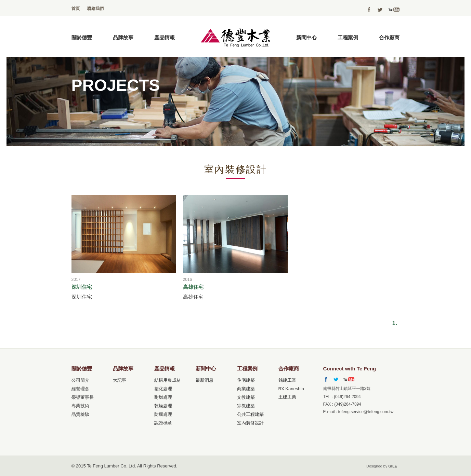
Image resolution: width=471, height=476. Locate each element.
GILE (393, 466)
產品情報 (165, 37)
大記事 (120, 380)
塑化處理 (163, 389)
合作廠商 (389, 37)
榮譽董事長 (83, 397)
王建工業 (287, 397)
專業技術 (80, 406)
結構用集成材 (168, 380)
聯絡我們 (95, 9)
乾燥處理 (163, 406)
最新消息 (205, 380)
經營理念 (80, 389)
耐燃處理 (163, 397)
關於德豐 (82, 37)
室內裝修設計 (250, 423)
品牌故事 (123, 37)
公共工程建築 (250, 414)
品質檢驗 (80, 414)
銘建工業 (287, 380)
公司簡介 (80, 380)
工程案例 (348, 37)
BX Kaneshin (291, 389)
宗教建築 (246, 406)
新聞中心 (306, 37)
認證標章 (163, 423)
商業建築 (246, 389)
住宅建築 (246, 380)
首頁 (76, 9)
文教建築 (246, 397)
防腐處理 (163, 414)
